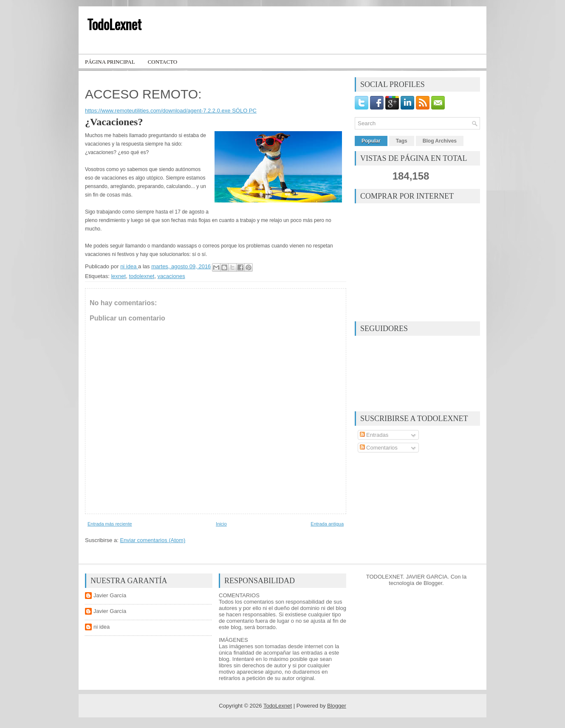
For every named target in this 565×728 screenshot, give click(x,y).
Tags (402, 141)
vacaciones (171, 276)
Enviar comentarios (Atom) (153, 540)
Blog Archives (440, 141)
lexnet (118, 276)
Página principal (110, 62)
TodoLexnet (114, 24)
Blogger (433, 583)
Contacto (163, 62)
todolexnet (141, 276)
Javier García (110, 595)
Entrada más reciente (110, 524)
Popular (371, 141)
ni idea (102, 627)
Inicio (221, 524)
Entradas (374, 435)
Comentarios (379, 448)
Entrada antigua (327, 524)
